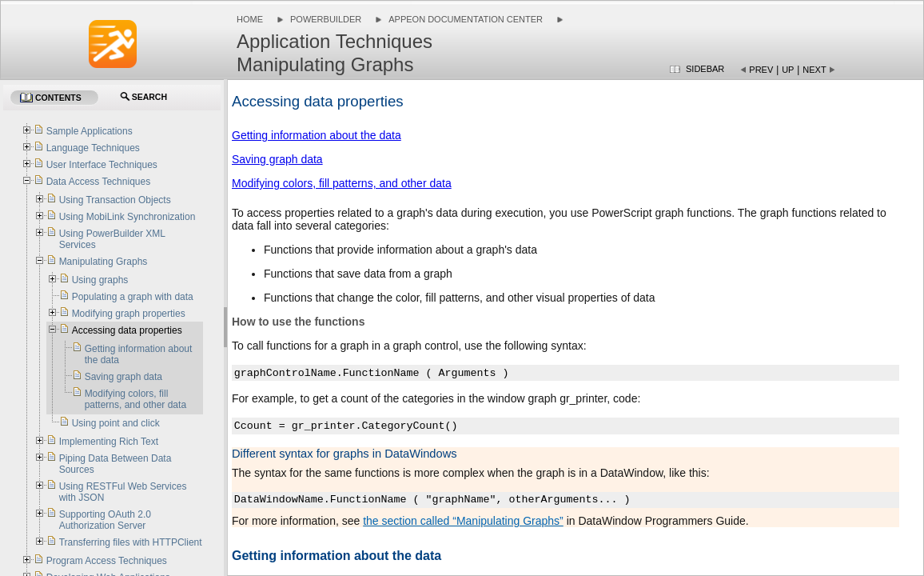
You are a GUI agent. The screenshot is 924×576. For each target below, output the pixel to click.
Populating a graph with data (133, 297)
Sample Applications (90, 131)
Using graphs (100, 280)
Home (250, 19)
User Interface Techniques (102, 165)
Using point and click (116, 423)
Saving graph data (277, 159)
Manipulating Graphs (104, 262)
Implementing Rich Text (109, 442)
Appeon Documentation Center (466, 19)
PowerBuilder (326, 19)
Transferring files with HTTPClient (131, 542)
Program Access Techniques (107, 561)
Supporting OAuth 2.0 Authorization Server (105, 520)
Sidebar (705, 69)
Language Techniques (93, 148)
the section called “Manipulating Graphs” (463, 521)
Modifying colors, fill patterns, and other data (342, 183)
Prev (761, 70)
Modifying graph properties (129, 314)
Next (814, 70)
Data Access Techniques (99, 182)
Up (788, 70)
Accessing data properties (127, 330)
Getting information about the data (317, 135)
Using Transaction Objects (115, 200)
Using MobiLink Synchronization (127, 217)
